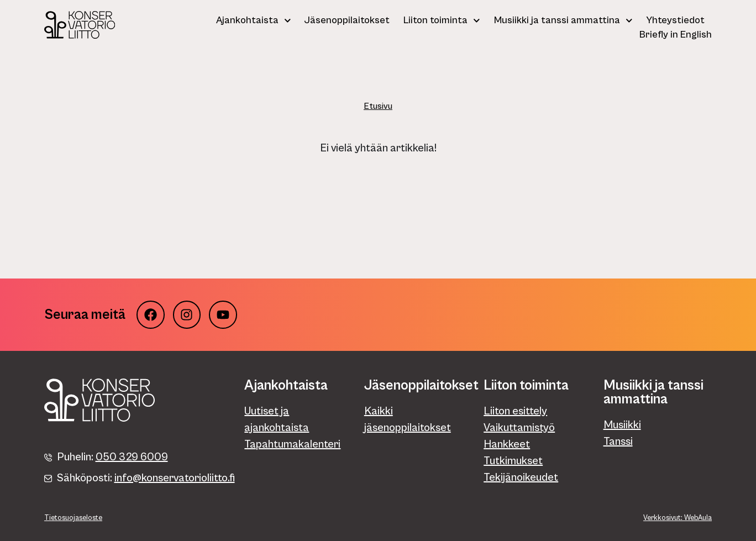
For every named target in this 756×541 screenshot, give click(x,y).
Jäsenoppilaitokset (347, 20)
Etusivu (378, 106)
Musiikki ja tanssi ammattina (563, 20)
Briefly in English (676, 35)
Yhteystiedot (675, 20)
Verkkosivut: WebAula (678, 518)
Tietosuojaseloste (73, 518)
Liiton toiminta (442, 20)
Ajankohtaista (254, 20)
